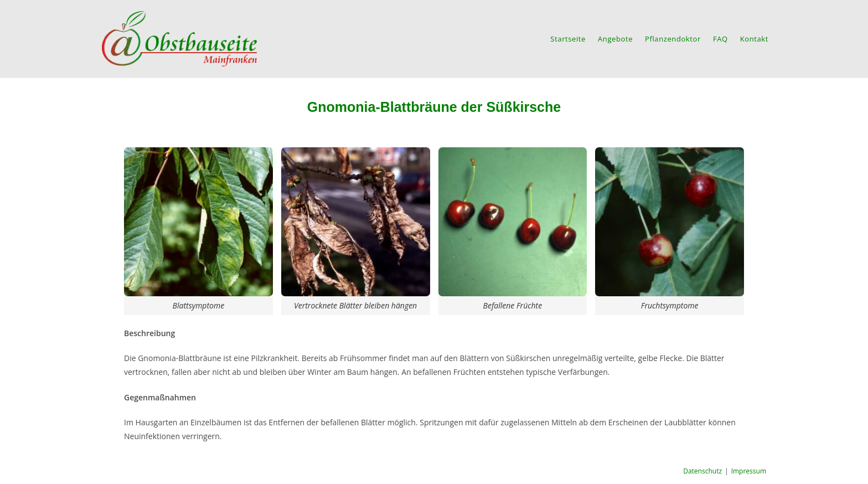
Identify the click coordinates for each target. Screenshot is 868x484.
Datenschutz (702, 471)
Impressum (749, 471)
